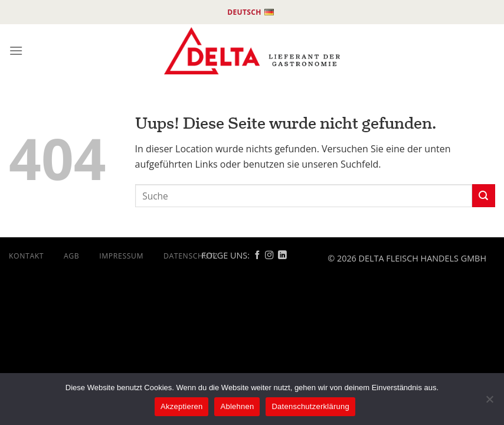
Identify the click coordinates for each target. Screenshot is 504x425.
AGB (71, 256)
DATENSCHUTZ (191, 256)
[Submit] (484, 196)
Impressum (121, 256)
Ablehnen (237, 406)
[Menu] (16, 50)
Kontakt (26, 256)
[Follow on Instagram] (269, 256)
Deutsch (251, 13)
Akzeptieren (181, 406)
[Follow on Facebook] (257, 256)
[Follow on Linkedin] (282, 256)
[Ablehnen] (489, 403)
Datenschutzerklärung (310, 406)
